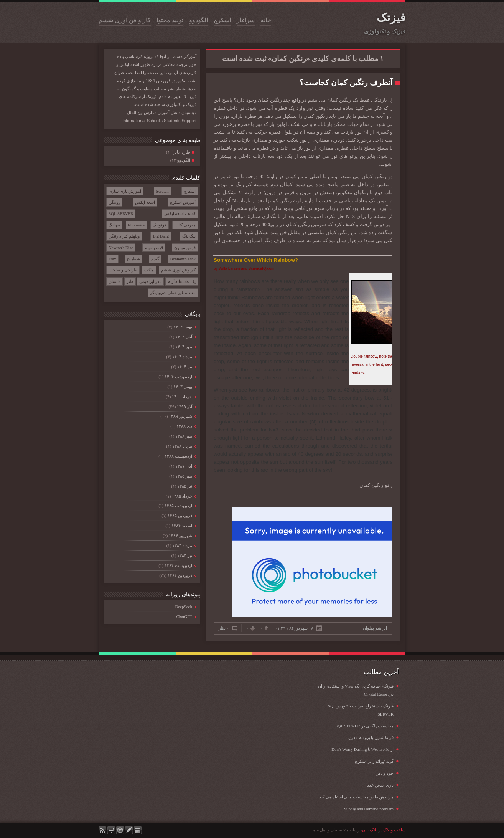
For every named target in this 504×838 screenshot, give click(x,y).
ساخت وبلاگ (394, 830)
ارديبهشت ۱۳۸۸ (178, 456)
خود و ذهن (385, 773)
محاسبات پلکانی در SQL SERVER (364, 726)
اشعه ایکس (145, 202)
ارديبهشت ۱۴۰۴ (178, 377)
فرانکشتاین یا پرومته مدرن (371, 737)
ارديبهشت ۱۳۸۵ (178, 506)
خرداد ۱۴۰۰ (182, 397)
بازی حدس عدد (380, 785)
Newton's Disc (121, 248)
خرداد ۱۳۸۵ (182, 496)
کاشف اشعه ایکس (180, 213)
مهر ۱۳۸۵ (184, 476)
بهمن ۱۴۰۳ (183, 387)
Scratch (162, 191)
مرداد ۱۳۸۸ (182, 446)
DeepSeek (184, 607)
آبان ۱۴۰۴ (184, 337)
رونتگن (114, 202)
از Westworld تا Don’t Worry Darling (362, 749)
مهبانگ (114, 225)
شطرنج (133, 259)
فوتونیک (160, 225)
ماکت (149, 270)
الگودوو (198, 20)
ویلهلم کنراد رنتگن (124, 236)
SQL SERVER (121, 213)
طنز (130, 281)
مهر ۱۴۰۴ (184, 347)
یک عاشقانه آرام (182, 281)
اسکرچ (222, 20)
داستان (114, 281)
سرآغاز (246, 20)
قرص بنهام (154, 248)
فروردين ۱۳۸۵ (180, 516)
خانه (266, 20)
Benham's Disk (183, 259)
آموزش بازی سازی (125, 191)
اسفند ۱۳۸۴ (182, 526)
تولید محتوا (170, 20)
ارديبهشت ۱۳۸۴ (178, 565)
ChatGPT (184, 617)
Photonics (136, 225)
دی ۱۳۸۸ (184, 426)
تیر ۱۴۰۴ (184, 367)
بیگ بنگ (189, 236)
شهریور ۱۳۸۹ (180, 416)
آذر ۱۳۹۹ (184, 407)
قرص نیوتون (185, 248)
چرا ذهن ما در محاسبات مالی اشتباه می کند (356, 797)
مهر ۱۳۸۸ (184, 436)
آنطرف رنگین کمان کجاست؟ (346, 83)
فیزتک (391, 17)
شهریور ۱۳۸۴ (180, 536)
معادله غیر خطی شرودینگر (173, 293)
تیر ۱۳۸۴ (184, 555)
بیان (365, 830)
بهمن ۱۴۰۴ (183, 327)
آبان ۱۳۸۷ (184, 466)
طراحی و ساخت (123, 270)
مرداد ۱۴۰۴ (182, 357)
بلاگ (374, 830)
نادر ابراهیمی (150, 281)
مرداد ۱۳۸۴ (182, 545)
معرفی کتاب (185, 225)
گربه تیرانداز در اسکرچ (374, 761)
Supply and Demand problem (369, 809)
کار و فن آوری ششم (125, 20)
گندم (155, 259)
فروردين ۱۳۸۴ (180, 575)
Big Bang (161, 236)
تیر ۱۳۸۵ (184, 486)
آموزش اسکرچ (183, 202)
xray (112, 259)
